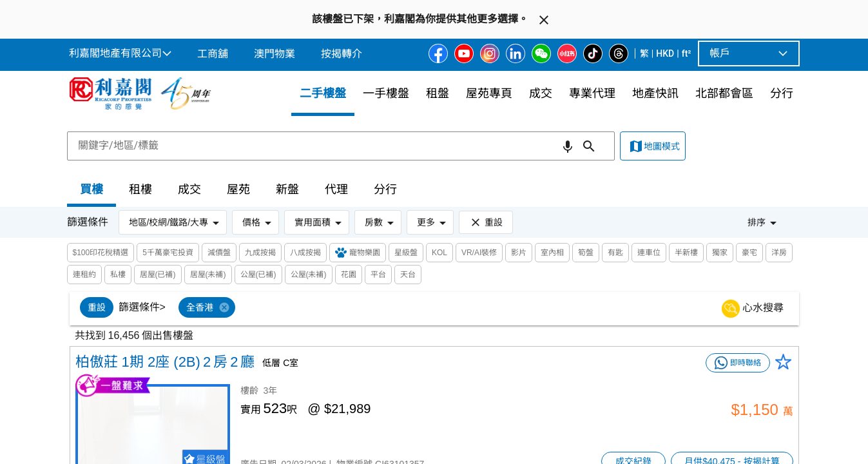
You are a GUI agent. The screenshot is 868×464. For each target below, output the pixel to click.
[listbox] (450, 309)
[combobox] (341, 146)
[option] (97, 307)
